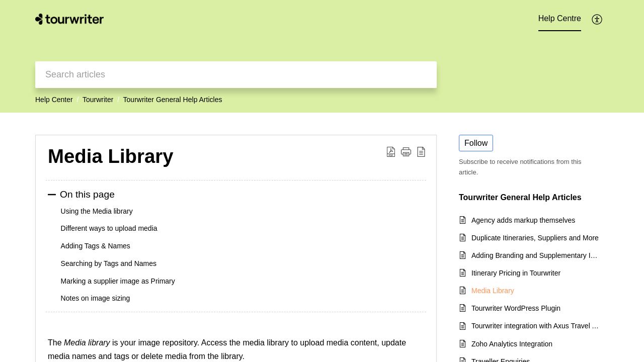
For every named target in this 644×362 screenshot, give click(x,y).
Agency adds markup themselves (523, 220)
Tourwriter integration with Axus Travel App (535, 326)
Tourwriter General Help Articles (173, 100)
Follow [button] (476, 143)
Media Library (111, 156)
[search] (236, 75)
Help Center (54, 100)
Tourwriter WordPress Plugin (516, 308)
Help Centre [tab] (560, 18)
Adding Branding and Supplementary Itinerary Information (535, 255)
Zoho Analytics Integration (512, 344)
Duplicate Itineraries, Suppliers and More (535, 238)
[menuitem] (597, 19)
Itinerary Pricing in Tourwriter (516, 273)
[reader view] (421, 152)
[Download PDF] (391, 152)
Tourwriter (98, 100)
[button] (406, 152)
